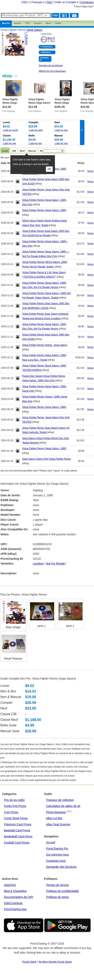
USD (24, 2)
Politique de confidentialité (62, 891)
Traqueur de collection (60, 800)
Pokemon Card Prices (18, 824)
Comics (38, 23)
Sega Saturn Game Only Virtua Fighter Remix (46, 459)
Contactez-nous (56, 861)
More (48, 23)
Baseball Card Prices (17, 830)
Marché (6, 23)
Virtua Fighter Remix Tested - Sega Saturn (45, 345)
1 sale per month (10, 130)
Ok (49, 169)
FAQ (49, 2)
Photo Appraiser (56, 812)
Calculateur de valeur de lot (63, 806)
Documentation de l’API (19, 897)
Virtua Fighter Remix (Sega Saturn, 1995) (44, 210)
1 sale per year (61, 130)
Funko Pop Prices (15, 806)
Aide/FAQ (10, 885)
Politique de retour (58, 897)
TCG (27, 23)
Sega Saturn (34, 30)
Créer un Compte (65, 2)
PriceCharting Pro (57, 849)
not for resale (55, 564)
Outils (58, 23)
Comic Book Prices (16, 818)
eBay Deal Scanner (58, 824)
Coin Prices (11, 812)
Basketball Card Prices (18, 836)
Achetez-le (45, 59)
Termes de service (58, 885)
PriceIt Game (29, 962)
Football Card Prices (17, 843)
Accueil (51, 842)
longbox (38, 564)
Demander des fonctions (61, 867)
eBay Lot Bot (54, 818)
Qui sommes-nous (58, 855)
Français (37, 2)
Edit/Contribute (13, 903)
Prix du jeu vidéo (14, 800)
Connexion (87, 2)
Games (18, 23)
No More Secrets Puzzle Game (55, 962)
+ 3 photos (27, 38)
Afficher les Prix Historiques (52, 71)
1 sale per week (36, 130)
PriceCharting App (15, 909)
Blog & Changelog (15, 891)
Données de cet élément (51, 65)
